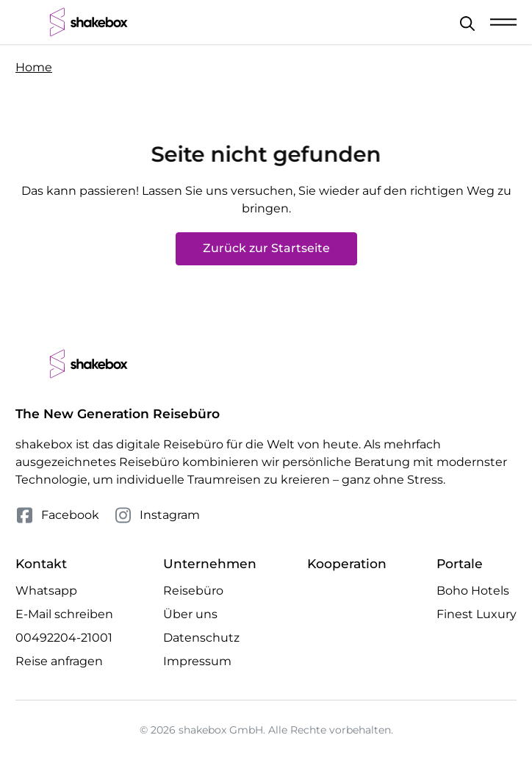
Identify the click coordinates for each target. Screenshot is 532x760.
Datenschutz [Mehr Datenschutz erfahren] (201, 638)
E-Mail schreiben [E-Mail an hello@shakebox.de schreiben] (64, 614)
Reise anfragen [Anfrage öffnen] (59, 661)
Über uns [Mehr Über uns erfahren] (190, 614)
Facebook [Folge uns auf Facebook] (57, 515)
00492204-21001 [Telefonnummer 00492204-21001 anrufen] (64, 638)
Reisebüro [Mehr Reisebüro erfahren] (193, 591)
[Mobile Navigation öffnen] (503, 22)
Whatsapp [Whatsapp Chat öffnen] (46, 591)
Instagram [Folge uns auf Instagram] (157, 515)
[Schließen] (467, 24)
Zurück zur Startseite (266, 248)
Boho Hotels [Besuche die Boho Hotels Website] (473, 591)
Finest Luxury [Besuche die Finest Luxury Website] (477, 614)
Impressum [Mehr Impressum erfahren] (197, 661)
